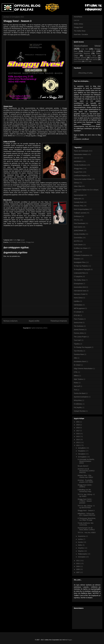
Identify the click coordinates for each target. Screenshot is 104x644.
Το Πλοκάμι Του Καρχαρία (82, 347)
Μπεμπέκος (78, 400)
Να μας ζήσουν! (83, 466)
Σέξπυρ (76, 183)
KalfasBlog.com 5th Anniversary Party (84, 491)
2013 (78, 442)
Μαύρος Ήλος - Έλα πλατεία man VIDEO (85, 476)
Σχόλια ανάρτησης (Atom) (39, 328)
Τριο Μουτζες (78, 351)
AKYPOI (77, 241)
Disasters (77, 259)
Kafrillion (77, 301)
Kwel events (93, 59)
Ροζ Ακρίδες (78, 407)
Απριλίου (81, 548)
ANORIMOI (78, 161)
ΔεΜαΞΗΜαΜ (79, 230)
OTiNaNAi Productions (81, 255)
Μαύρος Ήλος (79, 206)
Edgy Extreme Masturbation (83, 369)
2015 (78, 436)
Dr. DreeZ (77, 365)
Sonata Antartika (79, 234)
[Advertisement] (35, 311)
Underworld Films (80, 273)
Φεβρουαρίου (83, 554)
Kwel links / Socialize (81, 34)
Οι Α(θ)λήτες (78, 404)
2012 (78, 445)
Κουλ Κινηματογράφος (81, 209)
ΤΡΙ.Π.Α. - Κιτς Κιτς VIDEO (87, 533)
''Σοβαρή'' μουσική (80, 58)
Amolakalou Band (80, 361)
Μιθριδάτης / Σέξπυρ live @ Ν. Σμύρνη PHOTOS (86, 514)
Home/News (78, 17)
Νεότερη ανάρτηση (10, 321)
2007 (78, 572)
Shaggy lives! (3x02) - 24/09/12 (85, 486)
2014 (78, 440)
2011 (78, 561)
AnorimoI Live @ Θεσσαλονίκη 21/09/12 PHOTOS (86, 471)
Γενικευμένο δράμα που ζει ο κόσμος (86, 190)
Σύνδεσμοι (94, 58)
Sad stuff (77, 386)
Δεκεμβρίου (82, 448)
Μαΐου (80, 545)
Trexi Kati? (77, 340)
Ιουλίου (81, 539)
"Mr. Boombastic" (46, 112)
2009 (78, 566)
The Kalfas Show (80, 31)
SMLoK (87, 61)
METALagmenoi (79, 308)
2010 (78, 563)
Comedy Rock (91, 56)
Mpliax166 (77, 199)
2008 (78, 569)
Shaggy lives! (78, 27)
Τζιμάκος (77, 344)
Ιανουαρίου (82, 557)
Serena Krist (78, 323)
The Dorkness (79, 326)
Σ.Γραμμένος (78, 276)
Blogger (69, 640)
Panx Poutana (79, 319)
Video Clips (78, 186)
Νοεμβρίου (82, 451)
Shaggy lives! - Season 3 (86, 511)
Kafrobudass (78, 305)
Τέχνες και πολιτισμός (81, 151)
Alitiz (76, 358)
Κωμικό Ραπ (90, 51)
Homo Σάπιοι (78, 298)
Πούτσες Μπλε (79, 333)
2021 (78, 422)
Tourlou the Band (80, 393)
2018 (78, 428)
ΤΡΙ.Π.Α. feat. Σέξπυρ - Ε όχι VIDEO (86, 495)
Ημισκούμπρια (79, 195)
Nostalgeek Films (80, 262)
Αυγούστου (82, 536)
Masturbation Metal (87, 46)
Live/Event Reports (82, 53)
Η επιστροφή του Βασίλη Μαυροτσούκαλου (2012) (86, 461)
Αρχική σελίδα (34, 321)
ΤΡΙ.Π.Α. (77, 220)
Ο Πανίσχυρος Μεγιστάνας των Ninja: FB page (87, 519)
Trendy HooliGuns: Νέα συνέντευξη (86, 524)
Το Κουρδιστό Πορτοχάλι (82, 269)
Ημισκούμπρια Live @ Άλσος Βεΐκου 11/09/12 (86, 529)
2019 (78, 425)
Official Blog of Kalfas (85, 73)
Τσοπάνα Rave (79, 354)
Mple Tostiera (78, 379)
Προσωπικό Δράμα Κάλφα (17, 242)
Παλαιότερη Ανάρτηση (59, 321)
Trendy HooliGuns (80, 165)
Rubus (76, 383)
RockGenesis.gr (20, 136)
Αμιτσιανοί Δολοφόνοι (81, 397)
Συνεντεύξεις (78, 61)
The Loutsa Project (80, 337)
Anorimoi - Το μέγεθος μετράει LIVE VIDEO (85, 481)
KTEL (76, 372)
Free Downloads (79, 59)
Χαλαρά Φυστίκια (80, 411)
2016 (78, 434)
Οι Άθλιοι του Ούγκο (81, 248)
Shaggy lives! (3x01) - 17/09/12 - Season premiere (85, 501)
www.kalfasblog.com (10, 187)
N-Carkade (78, 312)
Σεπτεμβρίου (82, 457)
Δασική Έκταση (79, 330)
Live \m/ (77, 20)
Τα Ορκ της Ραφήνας (81, 266)
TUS (75, 390)
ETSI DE (77, 315)
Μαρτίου (81, 551)
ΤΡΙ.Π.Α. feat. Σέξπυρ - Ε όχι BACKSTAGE (86, 507)
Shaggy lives (30, 242)
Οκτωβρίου (82, 454)
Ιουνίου (81, 542)
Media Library (78, 24)
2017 (78, 431)
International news (80, 291)
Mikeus (76, 376)
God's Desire (78, 245)
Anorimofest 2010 (80, 287)
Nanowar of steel (80, 294)
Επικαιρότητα (78, 284)
